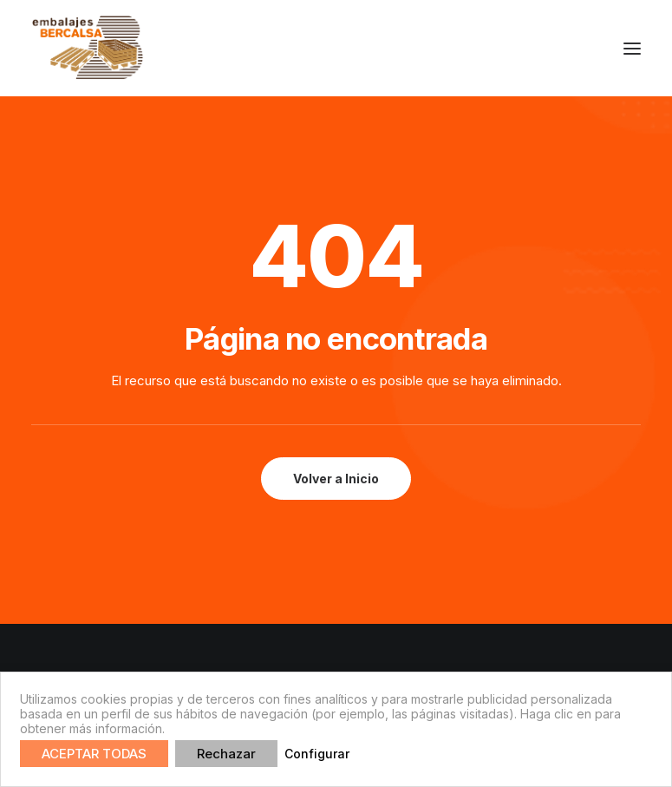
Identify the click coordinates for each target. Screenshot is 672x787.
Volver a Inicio (336, 479)
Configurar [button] (317, 754)
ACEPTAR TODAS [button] (94, 754)
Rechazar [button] (226, 754)
